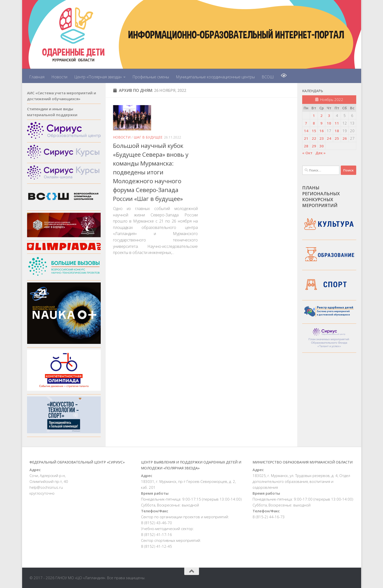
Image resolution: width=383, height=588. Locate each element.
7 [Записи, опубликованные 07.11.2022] (306, 123)
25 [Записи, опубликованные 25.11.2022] (337, 138)
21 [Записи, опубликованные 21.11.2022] (306, 138)
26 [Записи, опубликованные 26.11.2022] (345, 138)
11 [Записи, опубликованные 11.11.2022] (337, 123)
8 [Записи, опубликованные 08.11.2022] (314, 123)
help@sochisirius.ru (46, 487)
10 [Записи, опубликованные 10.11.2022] (329, 123)
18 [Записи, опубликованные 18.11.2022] (337, 131)
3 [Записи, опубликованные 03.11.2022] (329, 115)
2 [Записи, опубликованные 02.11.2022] (321, 115)
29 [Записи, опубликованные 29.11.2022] (314, 146)
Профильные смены (151, 77)
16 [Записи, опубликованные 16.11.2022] (322, 131)
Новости (59, 77)
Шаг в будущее (148, 137)
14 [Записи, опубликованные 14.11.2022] (306, 131)
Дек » (320, 153)
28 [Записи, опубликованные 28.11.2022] (306, 146)
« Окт (307, 153)
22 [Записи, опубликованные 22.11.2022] (314, 138)
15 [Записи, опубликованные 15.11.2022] (314, 131)
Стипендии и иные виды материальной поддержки (52, 112)
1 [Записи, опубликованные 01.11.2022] (314, 115)
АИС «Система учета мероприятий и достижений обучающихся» (62, 96)
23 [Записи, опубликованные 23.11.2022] (322, 138)
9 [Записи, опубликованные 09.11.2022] (321, 123)
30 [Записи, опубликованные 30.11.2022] (322, 146)
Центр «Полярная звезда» (98, 77)
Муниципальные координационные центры (215, 77)
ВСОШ (268, 77)
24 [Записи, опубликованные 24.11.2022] (329, 138)
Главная (37, 77)
